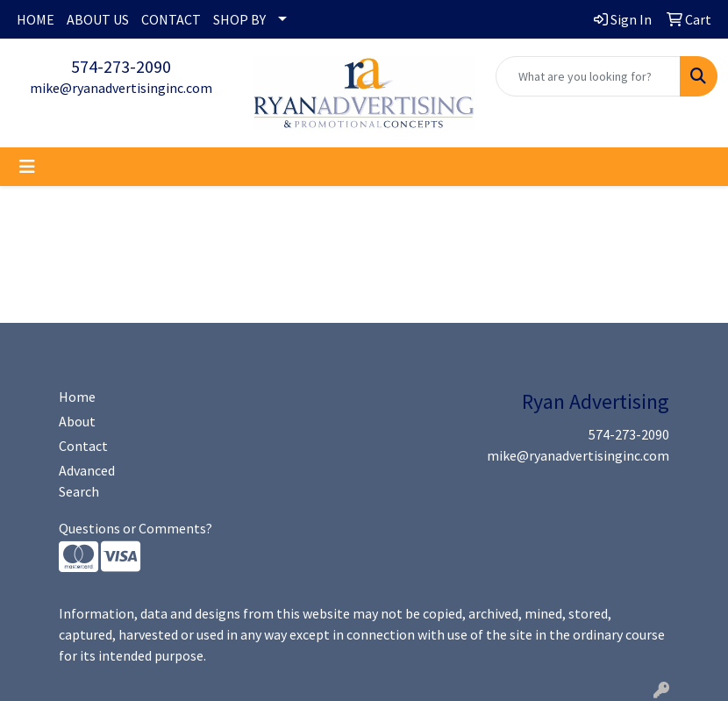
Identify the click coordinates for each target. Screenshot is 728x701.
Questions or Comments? (136, 528)
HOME (36, 19)
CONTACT (171, 19)
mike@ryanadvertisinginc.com (121, 88)
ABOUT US (98, 19)
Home (77, 397)
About (77, 421)
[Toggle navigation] (27, 167)
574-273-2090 (121, 66)
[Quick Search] (588, 76)
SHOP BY (239, 19)
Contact (83, 446)
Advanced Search (87, 481)
